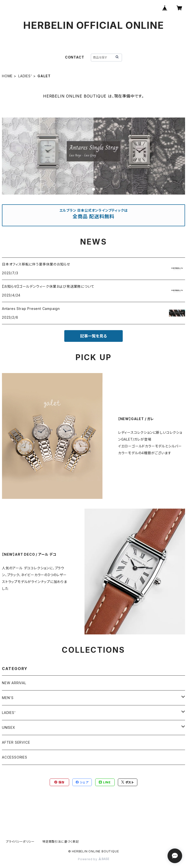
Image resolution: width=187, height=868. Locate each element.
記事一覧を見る (93, 336)
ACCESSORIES (15, 757)
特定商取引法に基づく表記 (61, 842)
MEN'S (8, 698)
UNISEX (9, 727)
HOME (7, 76)
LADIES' (25, 76)
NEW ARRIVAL (14, 683)
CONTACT (75, 57)
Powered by (93, 859)
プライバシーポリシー (20, 842)
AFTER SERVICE (16, 742)
